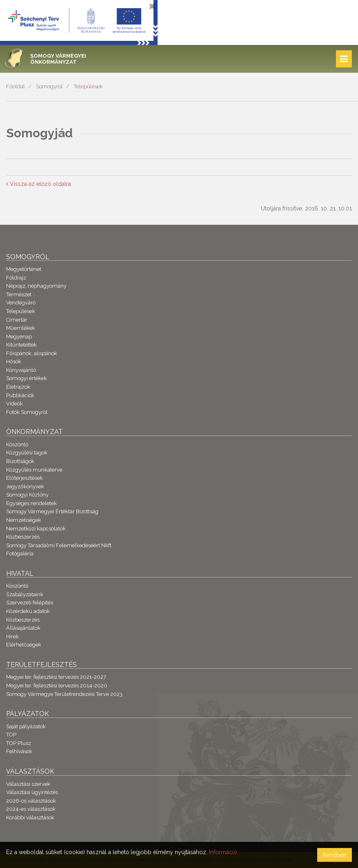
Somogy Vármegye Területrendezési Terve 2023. (65, 694)
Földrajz (16, 278)
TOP (11, 735)
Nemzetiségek (24, 520)
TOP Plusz (19, 743)
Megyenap (19, 337)
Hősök (14, 361)
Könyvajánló (21, 370)
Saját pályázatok (26, 726)
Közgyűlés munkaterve (34, 470)
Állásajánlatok (23, 628)
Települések (88, 86)
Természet (19, 294)
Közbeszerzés (23, 537)
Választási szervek (28, 784)
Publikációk (20, 395)
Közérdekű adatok (28, 611)
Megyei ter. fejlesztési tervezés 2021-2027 (56, 677)
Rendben (335, 855)
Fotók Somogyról (27, 412)
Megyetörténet (24, 269)
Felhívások (19, 751)
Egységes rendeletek (31, 503)
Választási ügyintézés (32, 792)
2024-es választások (31, 809)
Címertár (17, 320)
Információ (223, 852)
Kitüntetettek (21, 345)
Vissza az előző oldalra (39, 184)
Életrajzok (18, 387)
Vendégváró (21, 303)
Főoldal (16, 86)
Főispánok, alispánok (32, 353)
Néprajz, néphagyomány (36, 286)
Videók (14, 404)
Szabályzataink (25, 594)
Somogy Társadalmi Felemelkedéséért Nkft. (59, 545)
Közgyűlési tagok (27, 453)
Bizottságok (20, 461)
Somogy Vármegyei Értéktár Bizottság (52, 511)
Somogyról (49, 86)
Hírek (12, 636)
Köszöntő (17, 444)
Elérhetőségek (24, 645)
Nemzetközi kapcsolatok (36, 529)
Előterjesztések (24, 478)
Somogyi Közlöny (27, 495)
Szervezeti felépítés (30, 603)
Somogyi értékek (27, 378)
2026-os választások (31, 801)
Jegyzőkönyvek (25, 487)
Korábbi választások (30, 818)
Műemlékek (21, 328)
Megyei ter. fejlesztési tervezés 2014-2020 (57, 686)
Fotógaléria (20, 554)
